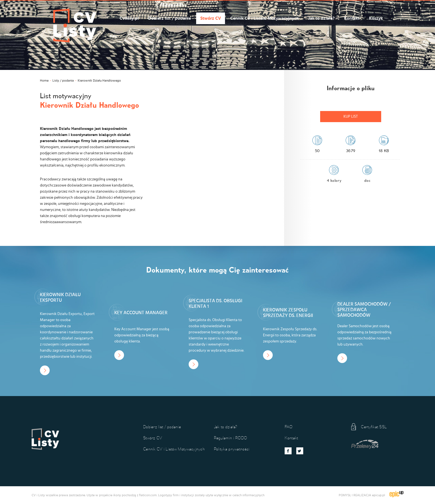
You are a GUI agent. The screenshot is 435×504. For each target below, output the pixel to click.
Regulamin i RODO (230, 438)
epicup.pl (379, 495)
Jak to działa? (321, 18)
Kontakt (352, 18)
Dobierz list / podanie (170, 18)
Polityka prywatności (232, 449)
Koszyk (376, 18)
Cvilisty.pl (129, 18)
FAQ (289, 427)
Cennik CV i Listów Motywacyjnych (265, 18)
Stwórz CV (211, 18)
